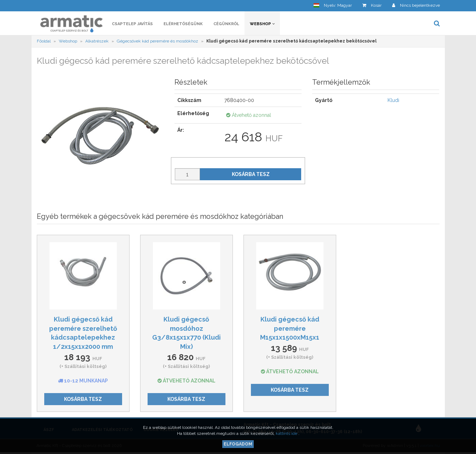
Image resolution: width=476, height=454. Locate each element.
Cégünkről (226, 24)
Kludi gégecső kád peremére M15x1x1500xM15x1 (290, 328)
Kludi (393, 100)
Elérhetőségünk (183, 24)
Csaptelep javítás (132, 24)
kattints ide (287, 433)
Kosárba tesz (251, 174)
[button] (333, 5)
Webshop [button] (262, 24)
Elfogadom (238, 444)
